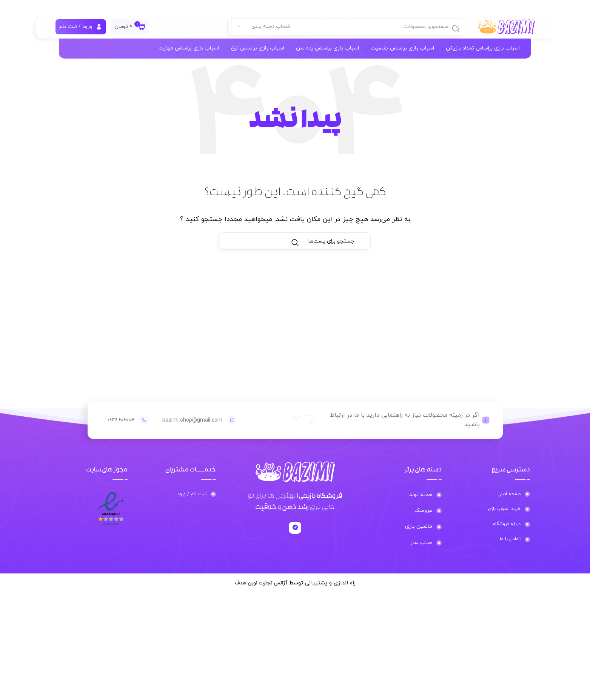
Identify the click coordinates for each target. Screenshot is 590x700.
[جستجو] (347, 30)
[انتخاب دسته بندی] (264, 30)
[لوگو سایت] (507, 30)
